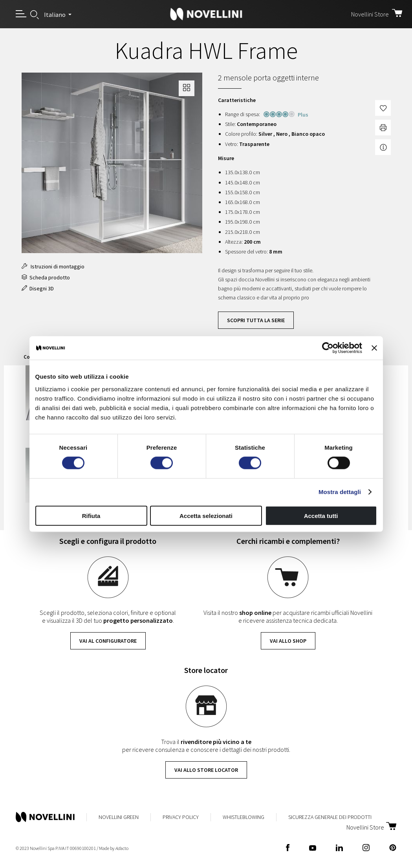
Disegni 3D (38, 288)
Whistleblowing (244, 817)
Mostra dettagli (340, 492)
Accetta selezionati (206, 515)
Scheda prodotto (46, 277)
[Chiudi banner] (374, 348)
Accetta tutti (321, 515)
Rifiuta (91, 515)
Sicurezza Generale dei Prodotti (330, 817)
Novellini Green (119, 817)
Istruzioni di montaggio (53, 266)
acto (122, 848)
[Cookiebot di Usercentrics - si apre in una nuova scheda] (328, 348)
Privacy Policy (181, 817)
